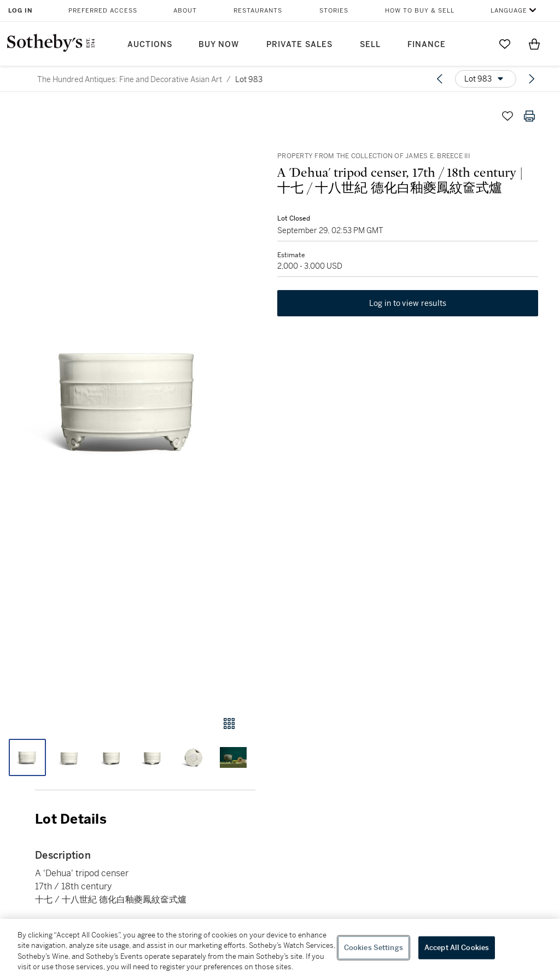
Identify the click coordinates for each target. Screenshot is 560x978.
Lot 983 (249, 79)
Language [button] (509, 11)
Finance (427, 45)
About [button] (185, 11)
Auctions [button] (150, 45)
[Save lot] (507, 116)
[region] (280, 948)
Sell (370, 45)
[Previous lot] (440, 79)
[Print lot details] (529, 116)
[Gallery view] (229, 724)
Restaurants (258, 11)
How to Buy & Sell (420, 11)
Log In (21, 11)
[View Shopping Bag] (534, 44)
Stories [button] (334, 11)
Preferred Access (103, 11)
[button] (128, 400)
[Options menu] (486, 79)
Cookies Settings (374, 948)
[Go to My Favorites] (505, 44)
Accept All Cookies (457, 948)
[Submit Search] (475, 44)
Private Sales (299, 45)
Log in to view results (408, 303)
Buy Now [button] (219, 45)
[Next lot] (532, 79)
